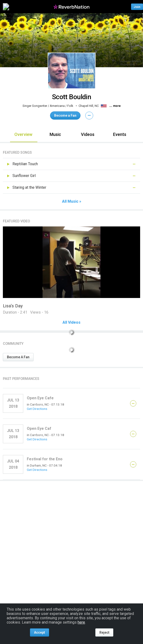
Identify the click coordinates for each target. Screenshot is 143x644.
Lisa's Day (13, 306)
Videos (88, 134)
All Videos (71, 322)
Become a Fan (65, 115)
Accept (40, 632)
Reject (104, 632)
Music (55, 134)
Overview (23, 134)
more (117, 106)
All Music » (72, 201)
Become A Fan (18, 357)
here (81, 622)
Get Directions (37, 409)
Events (120, 134)
